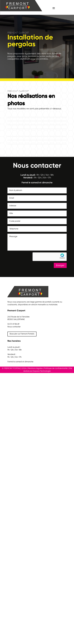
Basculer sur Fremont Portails (22, 334)
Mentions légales (35, 368)
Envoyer (60, 265)
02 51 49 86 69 (13, 324)
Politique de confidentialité (56, 368)
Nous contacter (14, 327)
